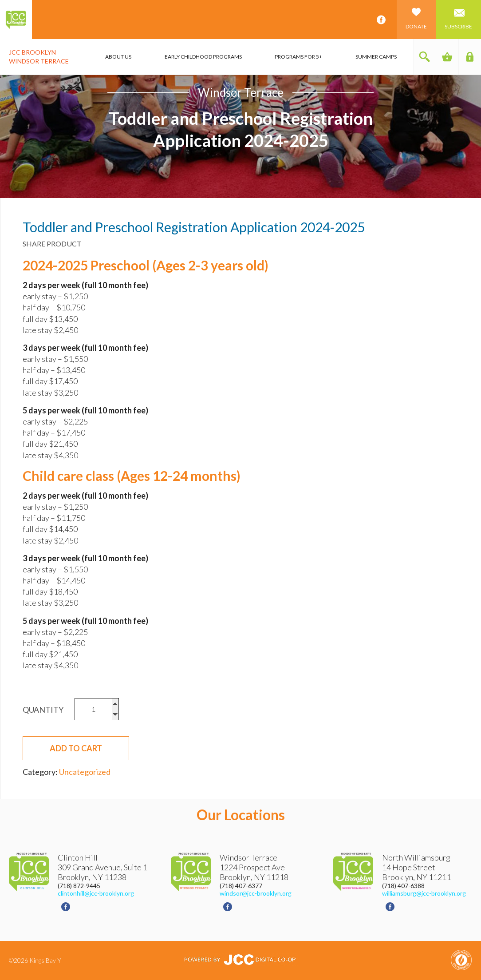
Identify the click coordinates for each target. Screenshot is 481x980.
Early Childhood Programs (203, 57)
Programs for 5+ (298, 57)
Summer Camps (376, 57)
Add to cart (76, 748)
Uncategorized (85, 772)
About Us (118, 57)
